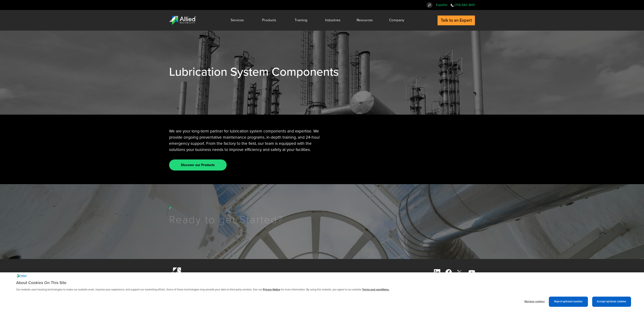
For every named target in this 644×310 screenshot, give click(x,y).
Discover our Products (198, 165)
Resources (365, 20)
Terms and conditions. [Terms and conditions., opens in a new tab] (376, 292)
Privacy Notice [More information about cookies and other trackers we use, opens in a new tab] (271, 292)
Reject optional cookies (568, 304)
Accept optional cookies (612, 304)
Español (442, 5)
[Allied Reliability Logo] (183, 20)
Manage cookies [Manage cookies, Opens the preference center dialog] (535, 304)
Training (301, 20)
